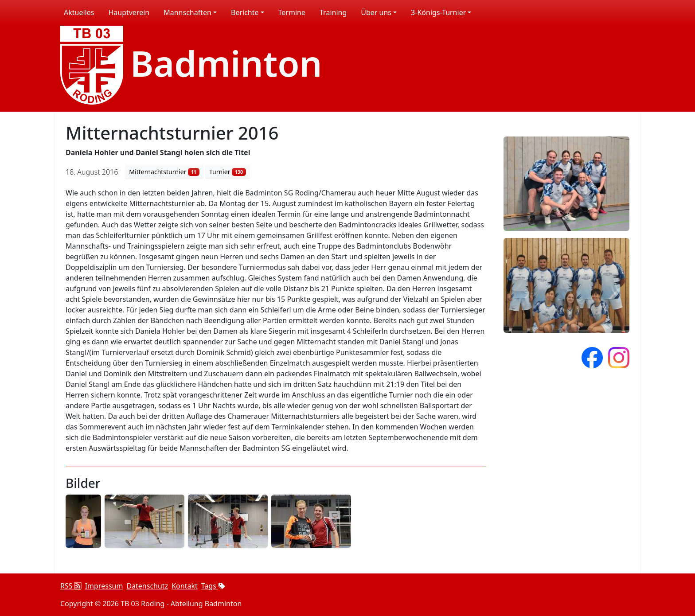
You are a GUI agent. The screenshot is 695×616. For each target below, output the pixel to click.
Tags (213, 586)
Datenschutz (147, 586)
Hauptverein (129, 12)
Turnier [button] (228, 172)
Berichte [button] (245, 12)
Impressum (104, 586)
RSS (71, 586)
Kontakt (185, 586)
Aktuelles (79, 12)
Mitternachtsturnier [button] (164, 172)
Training (333, 12)
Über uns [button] (376, 12)
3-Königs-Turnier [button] (438, 12)
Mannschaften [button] (187, 12)
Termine (292, 12)
